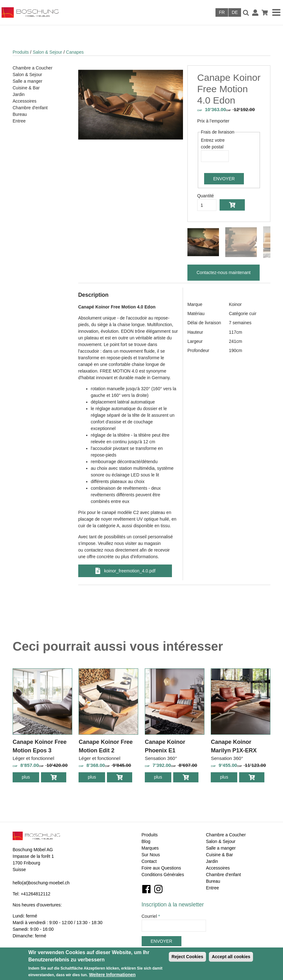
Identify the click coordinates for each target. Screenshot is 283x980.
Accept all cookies (231, 957)
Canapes (75, 52)
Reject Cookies (187, 957)
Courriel (151, 916)
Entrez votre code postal (213, 143)
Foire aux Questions (161, 868)
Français (222, 12)
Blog (146, 841)
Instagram (158, 889)
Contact (149, 861)
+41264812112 (36, 894)
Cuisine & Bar (26, 88)
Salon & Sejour (47, 52)
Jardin (19, 94)
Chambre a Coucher (32, 68)
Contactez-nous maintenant (224, 272)
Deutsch (235, 12)
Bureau (20, 114)
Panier (265, 13)
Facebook (146, 889)
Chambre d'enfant (30, 108)
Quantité (206, 196)
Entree (19, 121)
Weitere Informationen (112, 975)
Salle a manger (27, 81)
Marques (150, 848)
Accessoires (24, 101)
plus (30, 778)
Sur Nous (151, 855)
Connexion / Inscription (255, 13)
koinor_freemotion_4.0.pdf (130, 571)
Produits (21, 52)
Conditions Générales (163, 875)
